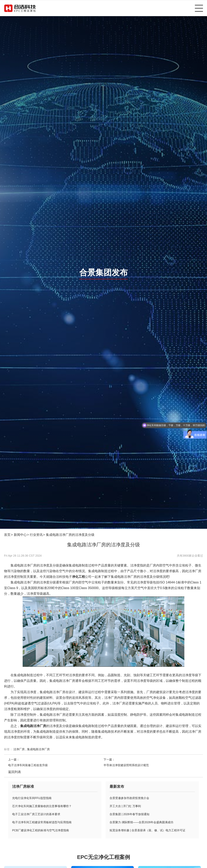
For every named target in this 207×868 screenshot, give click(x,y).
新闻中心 (20, 535)
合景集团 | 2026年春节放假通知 (129, 814)
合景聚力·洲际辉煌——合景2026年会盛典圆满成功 (141, 822)
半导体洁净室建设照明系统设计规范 (126, 765)
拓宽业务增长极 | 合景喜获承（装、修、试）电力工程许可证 (147, 830)
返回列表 (15, 772)
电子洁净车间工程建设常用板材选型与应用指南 (42, 822)
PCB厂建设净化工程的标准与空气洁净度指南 (41, 830)
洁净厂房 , (20, 749)
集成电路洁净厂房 (38, 749)
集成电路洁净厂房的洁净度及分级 (70, 535)
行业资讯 (36, 535)
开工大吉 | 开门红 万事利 (125, 806)
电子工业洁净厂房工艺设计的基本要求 (36, 814)
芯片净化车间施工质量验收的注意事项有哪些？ (42, 806)
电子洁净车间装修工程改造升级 (28, 765)
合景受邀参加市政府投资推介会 (129, 798)
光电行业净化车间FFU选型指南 (32, 798)
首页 (7, 535)
